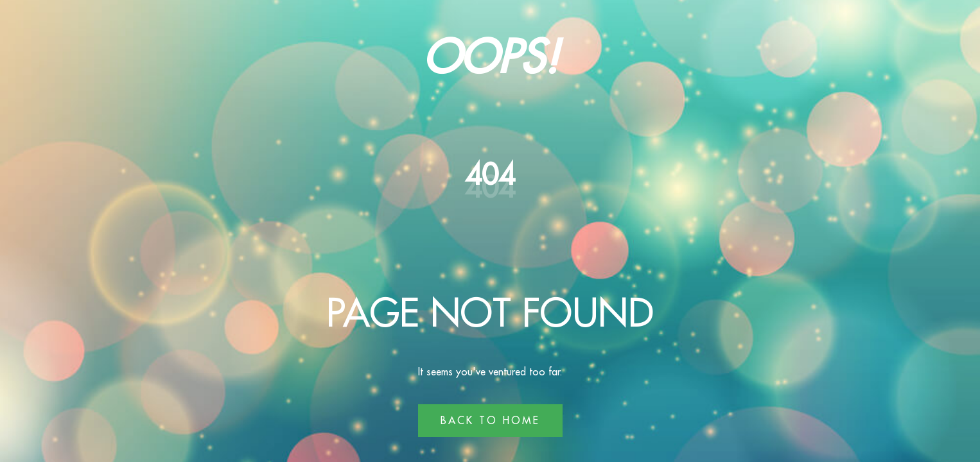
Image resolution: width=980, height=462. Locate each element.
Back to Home (490, 420)
